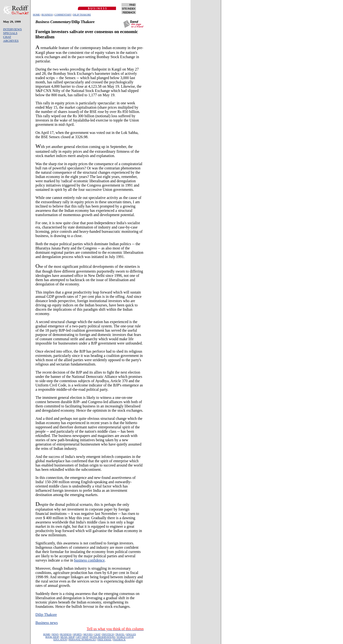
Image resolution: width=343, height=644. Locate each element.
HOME (36, 15)
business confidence (89, 560)
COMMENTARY (63, 15)
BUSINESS (47, 15)
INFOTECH (108, 634)
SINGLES (131, 634)
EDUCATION (60, 640)
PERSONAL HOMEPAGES (82, 640)
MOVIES (88, 634)
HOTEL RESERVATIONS (103, 637)
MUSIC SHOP (68, 637)
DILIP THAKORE (82, 15)
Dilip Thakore (46, 615)
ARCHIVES (11, 41)
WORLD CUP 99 (125, 637)
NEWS (55, 634)
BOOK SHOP (52, 637)
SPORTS (77, 634)
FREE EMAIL (104, 640)
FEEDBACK (119, 640)
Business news (47, 623)
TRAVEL (120, 634)
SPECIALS (10, 33)
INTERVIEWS (12, 29)
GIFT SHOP (82, 637)
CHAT (7, 37)
